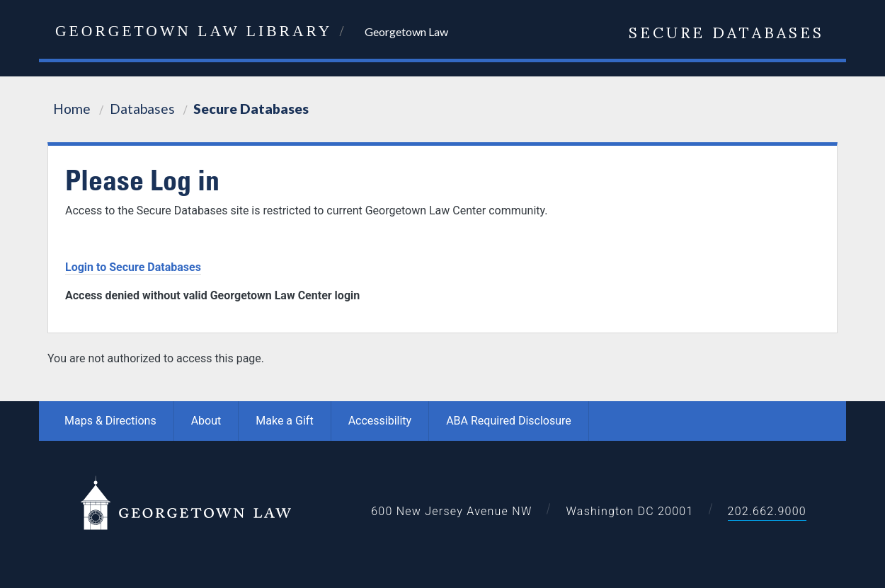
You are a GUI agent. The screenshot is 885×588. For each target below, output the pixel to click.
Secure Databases (726, 31)
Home (72, 109)
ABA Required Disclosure (509, 421)
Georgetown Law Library (194, 31)
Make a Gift (284, 421)
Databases (142, 109)
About (206, 421)
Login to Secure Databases (133, 267)
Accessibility (380, 421)
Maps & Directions (110, 421)
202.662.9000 (767, 511)
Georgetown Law (406, 31)
